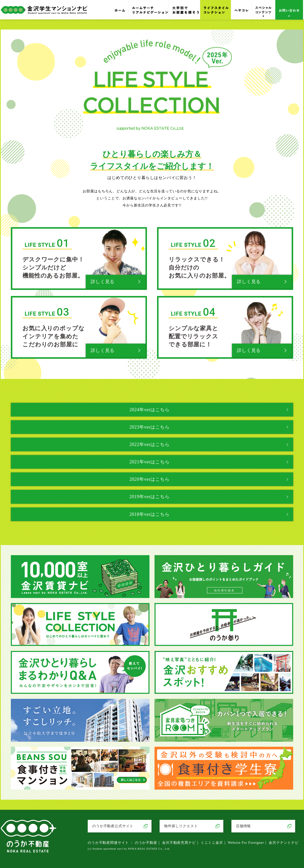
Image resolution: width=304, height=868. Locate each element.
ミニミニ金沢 (212, 843)
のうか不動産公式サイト (113, 826)
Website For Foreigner (246, 843)
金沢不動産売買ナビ (179, 843)
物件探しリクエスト (181, 826)
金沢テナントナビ (284, 843)
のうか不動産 (146, 843)
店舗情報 (243, 826)
